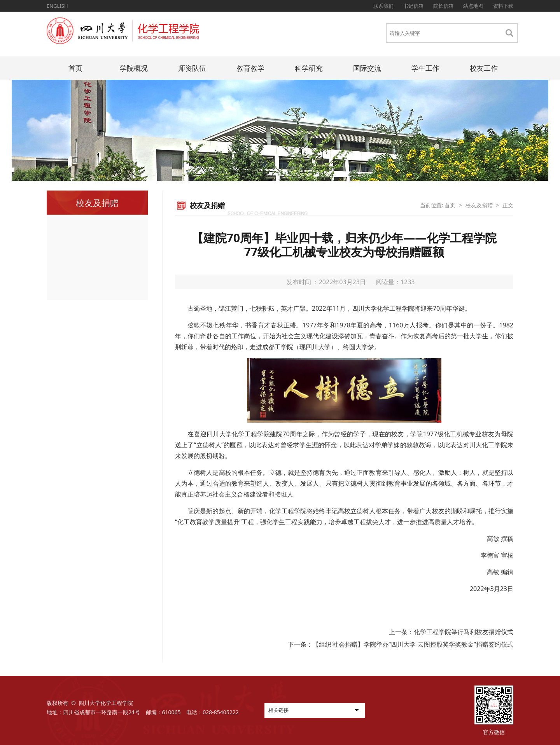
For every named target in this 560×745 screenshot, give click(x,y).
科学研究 (309, 68)
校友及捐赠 (479, 205)
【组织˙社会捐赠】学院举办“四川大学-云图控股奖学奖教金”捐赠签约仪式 (413, 644)
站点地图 (473, 6)
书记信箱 (413, 6)
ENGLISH (57, 6)
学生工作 (425, 68)
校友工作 (484, 68)
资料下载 (503, 6)
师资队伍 (192, 68)
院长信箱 (443, 6)
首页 (75, 68)
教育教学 (250, 68)
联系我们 (383, 6)
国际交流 (367, 68)
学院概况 (134, 68)
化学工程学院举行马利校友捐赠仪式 (464, 632)
